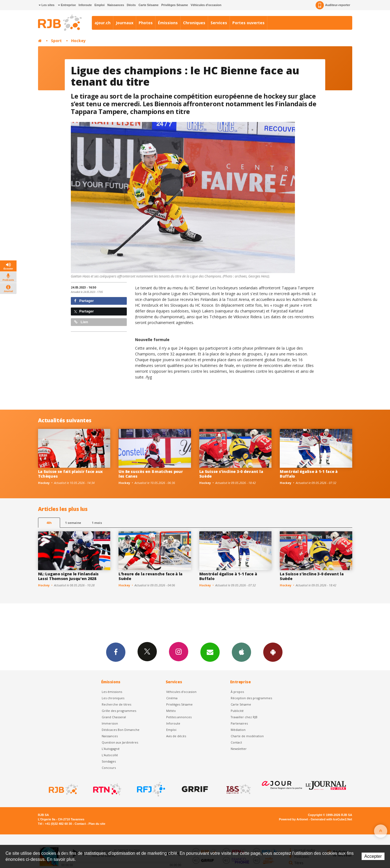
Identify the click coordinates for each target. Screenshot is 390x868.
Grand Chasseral (114, 717)
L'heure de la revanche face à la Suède (150, 576)
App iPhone (241, 652)
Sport (56, 41)
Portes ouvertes (248, 23)
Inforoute (85, 5)
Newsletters (210, 652)
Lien (81, 322)
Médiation (238, 730)
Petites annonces (179, 717)
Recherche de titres (116, 704)
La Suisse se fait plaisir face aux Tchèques (70, 474)
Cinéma (172, 698)
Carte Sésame (148, 5)
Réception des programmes (251, 698)
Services (219, 23)
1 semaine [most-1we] (73, 523)
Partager (84, 301)
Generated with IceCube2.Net (331, 819)
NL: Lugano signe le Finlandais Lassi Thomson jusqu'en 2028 (68, 576)
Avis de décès (176, 736)
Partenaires (239, 723)
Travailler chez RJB (244, 717)
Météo (171, 711)
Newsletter (239, 749)
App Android (273, 652)
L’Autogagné (111, 749)
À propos (237, 692)
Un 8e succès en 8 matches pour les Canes (151, 474)
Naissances (116, 5)
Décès (131, 5)
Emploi (100, 5)
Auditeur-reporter (333, 5)
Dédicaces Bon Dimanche (121, 730)
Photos (146, 23)
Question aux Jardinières (120, 742)
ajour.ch (103, 23)
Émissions (168, 23)
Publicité (237, 711)
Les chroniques (113, 698)
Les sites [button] (47, 5)
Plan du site (97, 824)
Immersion (110, 723)
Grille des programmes (119, 711)
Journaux (125, 23)
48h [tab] (49, 523)
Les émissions (112, 692)
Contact (236, 742)
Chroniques (194, 23)
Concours (109, 768)
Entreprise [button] (67, 5)
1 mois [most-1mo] (97, 523)
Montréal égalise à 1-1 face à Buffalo (309, 474)
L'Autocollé (110, 755)
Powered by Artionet (293, 819)
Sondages (109, 761)
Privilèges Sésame (175, 5)
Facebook (116, 652)
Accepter (373, 856)
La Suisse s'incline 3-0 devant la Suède (231, 474)
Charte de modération (247, 736)
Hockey (78, 41)
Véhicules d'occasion (206, 5)
